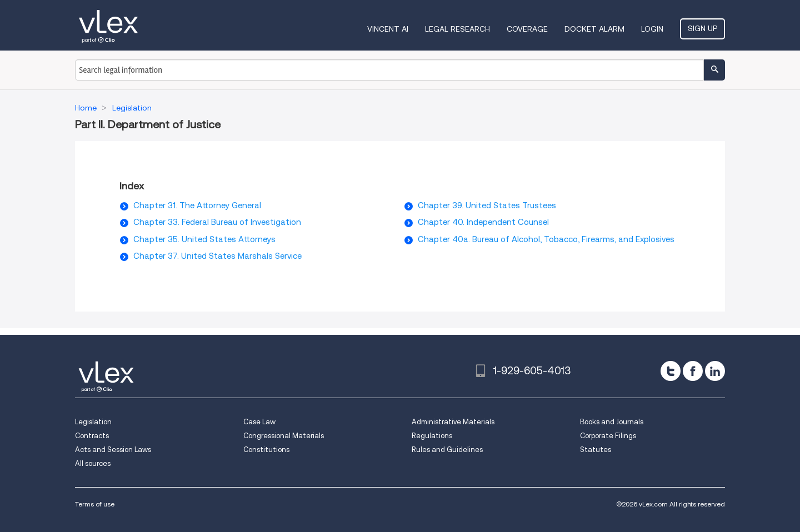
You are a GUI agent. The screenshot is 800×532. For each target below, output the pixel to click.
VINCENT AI (388, 29)
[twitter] (671, 371)
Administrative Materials (453, 422)
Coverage (527, 29)
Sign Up (702, 28)
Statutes (596, 450)
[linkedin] (715, 371)
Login (652, 29)
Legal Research (457, 29)
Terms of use (95, 504)
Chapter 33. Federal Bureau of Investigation (217, 222)
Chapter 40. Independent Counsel (483, 222)
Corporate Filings (608, 436)
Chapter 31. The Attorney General (197, 205)
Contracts (92, 436)
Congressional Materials (284, 436)
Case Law (259, 422)
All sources (93, 463)
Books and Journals (612, 422)
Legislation (93, 422)
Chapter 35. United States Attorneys (204, 239)
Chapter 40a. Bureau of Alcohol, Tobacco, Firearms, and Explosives (546, 239)
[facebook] (693, 371)
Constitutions (266, 450)
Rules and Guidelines (447, 450)
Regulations (432, 436)
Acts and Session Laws (113, 450)
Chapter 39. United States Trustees (487, 205)
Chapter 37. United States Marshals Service (217, 256)
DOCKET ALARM (594, 29)
